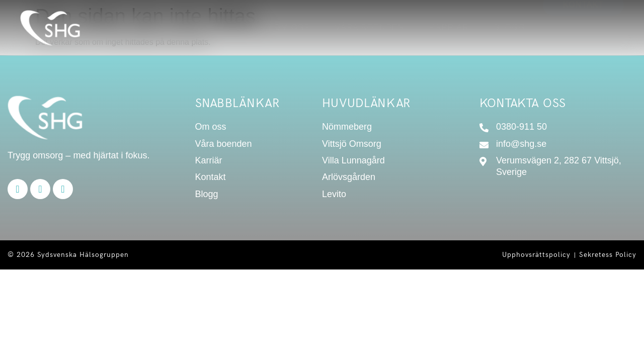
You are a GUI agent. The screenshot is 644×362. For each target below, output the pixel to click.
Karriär (449, 27)
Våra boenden (369, 27)
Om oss (292, 27)
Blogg (510, 27)
